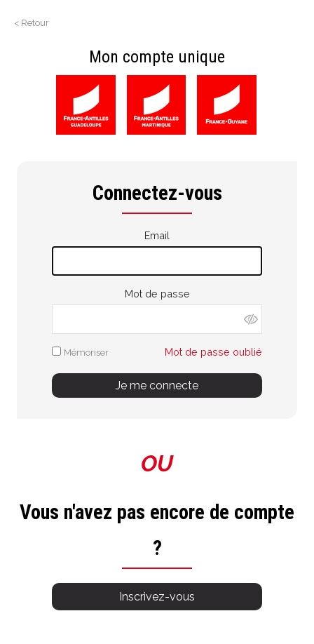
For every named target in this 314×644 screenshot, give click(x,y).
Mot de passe (157, 294)
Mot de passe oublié (213, 352)
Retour (35, 23)
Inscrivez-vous (157, 597)
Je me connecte (157, 385)
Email (157, 235)
